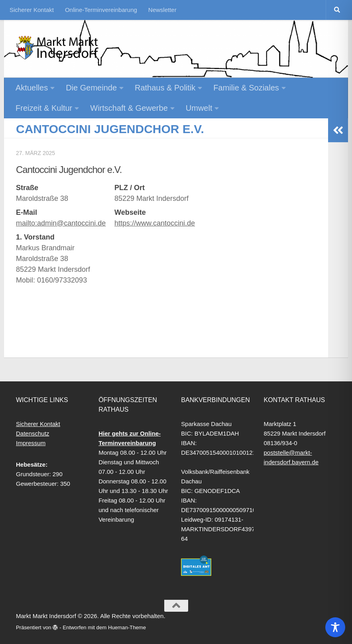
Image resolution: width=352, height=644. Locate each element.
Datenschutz (32, 433)
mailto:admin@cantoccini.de (61, 223)
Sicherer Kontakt (32, 10)
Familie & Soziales (246, 88)
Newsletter (162, 10)
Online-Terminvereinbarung (101, 10)
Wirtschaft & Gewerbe (129, 108)
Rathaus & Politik (165, 88)
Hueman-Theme (127, 627)
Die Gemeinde (91, 88)
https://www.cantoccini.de (155, 223)
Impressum (31, 443)
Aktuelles (32, 88)
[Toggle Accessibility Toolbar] (335, 627)
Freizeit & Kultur (44, 108)
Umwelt (199, 108)
